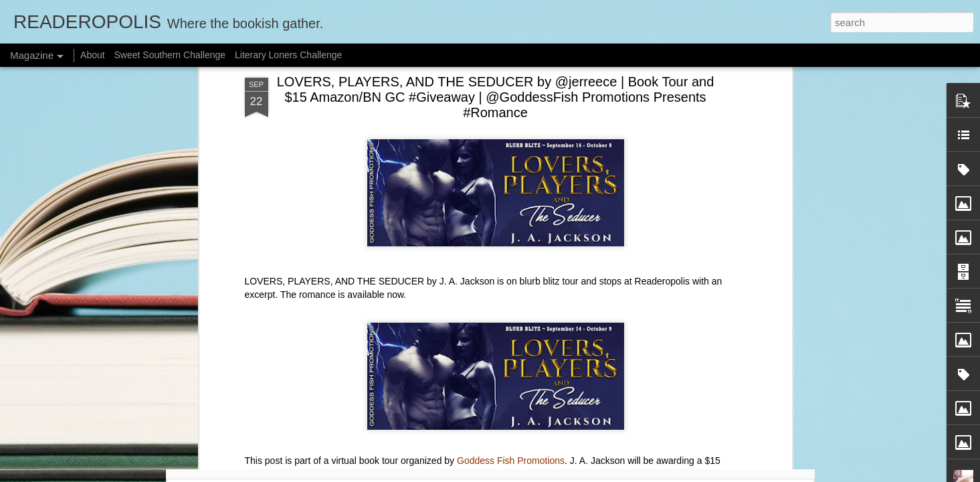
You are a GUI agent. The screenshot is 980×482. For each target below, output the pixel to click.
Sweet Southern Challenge (170, 55)
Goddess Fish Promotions (511, 237)
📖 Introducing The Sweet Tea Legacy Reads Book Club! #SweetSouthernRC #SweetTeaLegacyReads (575, 419)
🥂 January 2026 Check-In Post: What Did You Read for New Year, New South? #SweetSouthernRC (258, 413)
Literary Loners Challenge (288, 55)
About (93, 55)
